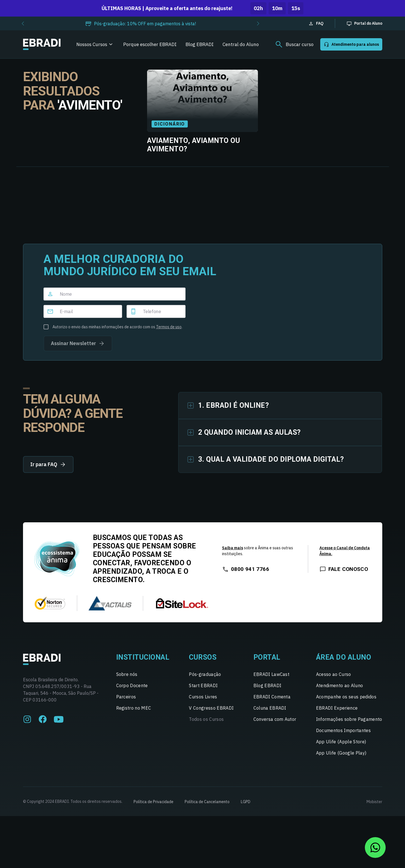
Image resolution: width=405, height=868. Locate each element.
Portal (267, 657)
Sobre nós (127, 674)
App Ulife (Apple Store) (341, 742)
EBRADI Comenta (272, 697)
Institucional (143, 657)
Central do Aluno (241, 44)
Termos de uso (169, 327)
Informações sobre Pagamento (349, 719)
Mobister (374, 802)
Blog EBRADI (200, 44)
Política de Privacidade (154, 802)
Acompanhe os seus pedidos (346, 697)
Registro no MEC (134, 708)
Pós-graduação (205, 674)
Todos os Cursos (206, 719)
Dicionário (170, 124)
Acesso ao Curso (334, 674)
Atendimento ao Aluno (339, 685)
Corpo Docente (132, 685)
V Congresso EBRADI (211, 708)
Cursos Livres (203, 697)
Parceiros (126, 697)
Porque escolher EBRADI (150, 44)
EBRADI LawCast (271, 674)
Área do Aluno (344, 657)
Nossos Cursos (92, 44)
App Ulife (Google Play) (341, 753)
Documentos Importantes (343, 730)
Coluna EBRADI (270, 708)
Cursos (203, 657)
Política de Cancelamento (207, 802)
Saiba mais (233, 548)
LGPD (246, 802)
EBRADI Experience (337, 708)
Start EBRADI (203, 685)
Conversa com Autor (275, 719)
